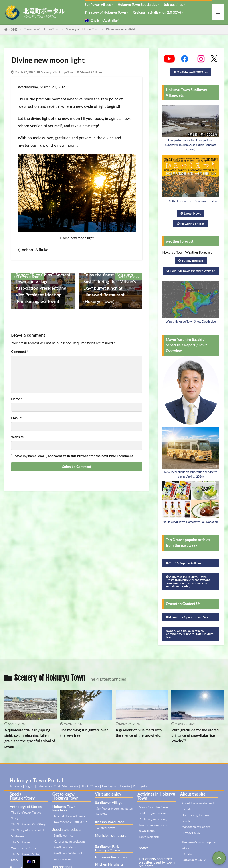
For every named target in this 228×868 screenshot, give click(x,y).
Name (17, 399)
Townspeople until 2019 (70, 822)
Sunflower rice (63, 835)
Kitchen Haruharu (109, 864)
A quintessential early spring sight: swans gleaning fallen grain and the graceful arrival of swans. (30, 738)
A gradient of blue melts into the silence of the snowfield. (139, 733)
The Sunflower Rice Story (28, 824)
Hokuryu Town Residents (64, 808)
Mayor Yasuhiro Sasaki (154, 807)
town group (147, 831)
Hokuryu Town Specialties (137, 4)
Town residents (149, 837)
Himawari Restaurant (111, 857)
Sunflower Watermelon (69, 853)
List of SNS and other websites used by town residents (157, 862)
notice (144, 848)
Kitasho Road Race (110, 822)
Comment (20, 352)
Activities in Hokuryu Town (156, 796)
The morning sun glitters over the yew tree (84, 733)
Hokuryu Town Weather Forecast (187, 252)
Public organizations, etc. (156, 819)
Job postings (173, 4)
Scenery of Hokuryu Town (83, 29)
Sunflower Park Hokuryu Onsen (107, 848)
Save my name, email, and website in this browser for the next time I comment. (74, 456)
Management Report (196, 827)
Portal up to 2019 (194, 860)
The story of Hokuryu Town (105, 12)
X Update (188, 854)
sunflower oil (62, 859)
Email (16, 418)
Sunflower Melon (65, 847)
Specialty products (67, 829)
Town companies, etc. (153, 825)
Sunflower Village (98, 4)
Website (17, 437)
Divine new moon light (120, 29)
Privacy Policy (191, 833)
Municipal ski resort (110, 835)
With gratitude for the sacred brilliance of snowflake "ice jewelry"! (195, 736)
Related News (106, 828)
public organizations (152, 813)
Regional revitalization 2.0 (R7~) (157, 12)
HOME (13, 29)
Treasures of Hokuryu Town (42, 29)
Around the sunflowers (69, 816)
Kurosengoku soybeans (69, 841)
